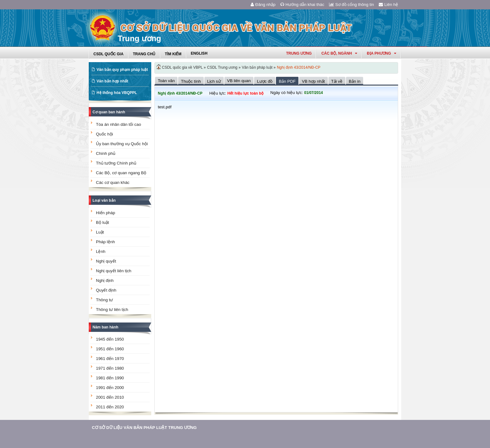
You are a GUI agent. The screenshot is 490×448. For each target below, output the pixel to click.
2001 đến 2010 (110, 397)
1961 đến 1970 (110, 359)
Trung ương (299, 53)
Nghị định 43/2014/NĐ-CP (299, 67)
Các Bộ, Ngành (339, 53)
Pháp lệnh (105, 242)
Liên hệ (388, 5)
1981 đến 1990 (110, 378)
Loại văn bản (104, 200)
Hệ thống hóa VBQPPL (117, 93)
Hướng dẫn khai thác (302, 5)
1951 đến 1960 (110, 349)
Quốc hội (105, 134)
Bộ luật (102, 222)
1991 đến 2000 (110, 388)
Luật (100, 232)
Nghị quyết (106, 261)
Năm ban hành (105, 327)
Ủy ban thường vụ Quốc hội (122, 144)
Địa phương (382, 53)
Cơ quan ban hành (109, 112)
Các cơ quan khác (113, 182)
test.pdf (165, 107)
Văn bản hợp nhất (112, 81)
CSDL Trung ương (222, 67)
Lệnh (101, 251)
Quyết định (106, 290)
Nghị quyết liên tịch (114, 271)
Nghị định (105, 281)
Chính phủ (106, 153)
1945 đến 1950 (110, 339)
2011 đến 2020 (110, 407)
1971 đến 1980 (110, 368)
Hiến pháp (105, 213)
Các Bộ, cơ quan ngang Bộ (121, 173)
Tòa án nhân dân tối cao (118, 124)
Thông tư (104, 300)
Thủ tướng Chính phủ (116, 163)
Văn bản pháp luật (257, 67)
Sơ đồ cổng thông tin (352, 5)
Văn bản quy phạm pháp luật (122, 70)
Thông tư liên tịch (112, 310)
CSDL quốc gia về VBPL (182, 67)
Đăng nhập (263, 5)
